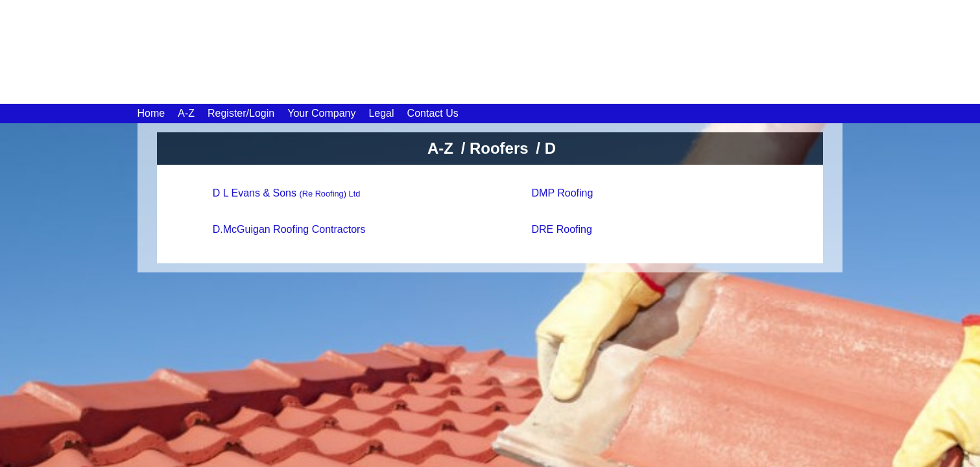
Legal (381, 113)
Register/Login (241, 113)
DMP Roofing (563, 193)
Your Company (321, 113)
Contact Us (433, 113)
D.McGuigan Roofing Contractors (289, 229)
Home (151, 113)
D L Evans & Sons (287, 193)
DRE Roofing (562, 229)
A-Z (186, 113)
